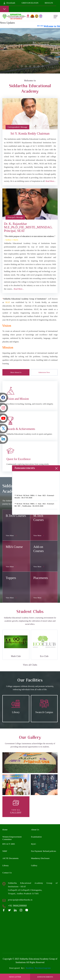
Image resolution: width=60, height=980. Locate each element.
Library (6, 865)
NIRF (5, 851)
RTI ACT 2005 (9, 844)
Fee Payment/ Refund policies (44, 851)
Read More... (51, 181)
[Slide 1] (22, 66)
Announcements (45, 977)
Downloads (9, 3)
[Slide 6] (43, 66)
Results (49, 3)
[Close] (56, 468)
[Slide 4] (34, 66)
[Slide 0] (18, 66)
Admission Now (44, 372)
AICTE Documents (10, 858)
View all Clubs (30, 665)
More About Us (16, 372)
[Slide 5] (38, 66)
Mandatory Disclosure (40, 858)
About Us (35, 830)
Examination (36, 837)
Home (5, 830)
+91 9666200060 (17, 906)
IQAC (34, 844)
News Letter (15, 977)
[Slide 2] (26, 66)
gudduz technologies (38, 968)
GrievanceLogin (30, 3)
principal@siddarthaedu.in (20, 900)
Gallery (34, 865)
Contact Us (7, 873)
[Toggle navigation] (4, 9)
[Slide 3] (30, 66)
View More (11, 535)
